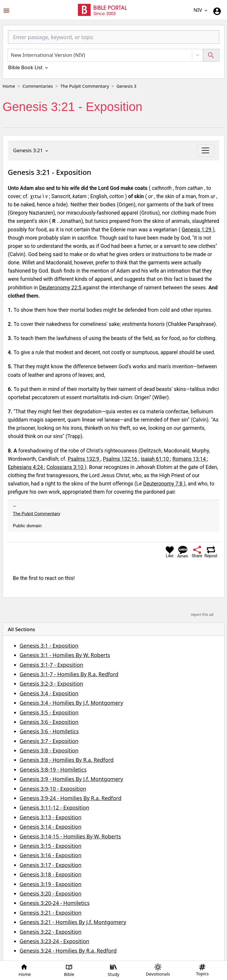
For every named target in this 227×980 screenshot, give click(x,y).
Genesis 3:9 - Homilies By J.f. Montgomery (71, 779)
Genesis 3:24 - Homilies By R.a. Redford (68, 951)
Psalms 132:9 (84, 459)
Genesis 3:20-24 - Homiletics (55, 903)
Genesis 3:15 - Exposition (51, 846)
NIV (201, 10)
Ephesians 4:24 (26, 467)
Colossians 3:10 (66, 467)
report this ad (202, 615)
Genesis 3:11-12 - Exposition (55, 807)
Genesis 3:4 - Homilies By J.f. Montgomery (71, 703)
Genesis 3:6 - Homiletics (49, 731)
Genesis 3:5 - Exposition (49, 712)
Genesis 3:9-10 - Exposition (53, 789)
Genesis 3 (126, 86)
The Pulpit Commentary (85, 86)
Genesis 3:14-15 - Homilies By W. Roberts (70, 836)
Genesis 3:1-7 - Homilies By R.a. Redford (69, 674)
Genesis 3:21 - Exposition (51, 913)
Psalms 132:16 (121, 459)
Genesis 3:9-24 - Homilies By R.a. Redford (71, 798)
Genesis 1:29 (197, 230)
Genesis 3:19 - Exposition (51, 884)
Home (9, 86)
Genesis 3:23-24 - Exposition (55, 941)
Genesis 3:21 (31, 150)
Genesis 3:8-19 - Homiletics (53, 770)
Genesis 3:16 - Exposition (51, 855)
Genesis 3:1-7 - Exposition (52, 665)
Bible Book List (29, 67)
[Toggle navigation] (205, 150)
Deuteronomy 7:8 (163, 484)
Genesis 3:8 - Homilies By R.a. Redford (67, 760)
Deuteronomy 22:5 (61, 288)
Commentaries (38, 86)
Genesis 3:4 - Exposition (49, 693)
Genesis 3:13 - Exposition (51, 817)
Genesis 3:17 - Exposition (51, 865)
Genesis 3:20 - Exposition (51, 893)
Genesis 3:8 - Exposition (49, 750)
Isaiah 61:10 (156, 459)
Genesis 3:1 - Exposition (49, 646)
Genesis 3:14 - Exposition (51, 827)
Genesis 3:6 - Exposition (49, 722)
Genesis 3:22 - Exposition (51, 932)
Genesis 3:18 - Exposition (51, 874)
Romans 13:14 (190, 459)
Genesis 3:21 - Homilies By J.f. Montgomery (73, 922)
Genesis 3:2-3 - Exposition (52, 684)
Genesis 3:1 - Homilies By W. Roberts (65, 655)
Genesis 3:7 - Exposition (49, 741)
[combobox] (114, 40)
